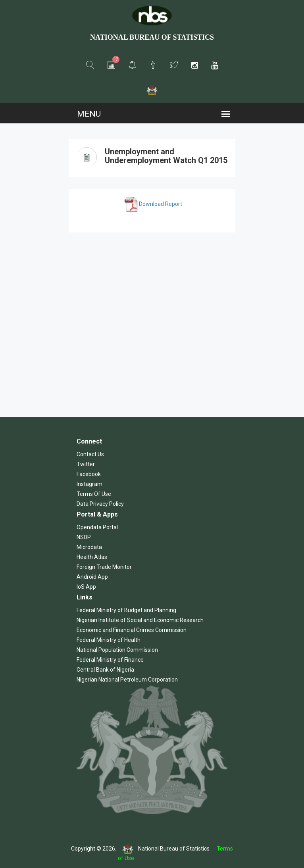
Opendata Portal (97, 527)
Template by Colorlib (161, 858)
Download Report (153, 204)
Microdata (89, 547)
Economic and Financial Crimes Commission (132, 630)
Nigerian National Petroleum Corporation (127, 680)
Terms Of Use (94, 494)
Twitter (86, 464)
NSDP (84, 537)
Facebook (89, 474)
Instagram (89, 484)
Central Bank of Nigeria (105, 670)
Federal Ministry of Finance (110, 660)
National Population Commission (117, 650)
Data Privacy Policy (100, 504)
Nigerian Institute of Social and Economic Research (140, 620)
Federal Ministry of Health (109, 640)
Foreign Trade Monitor (104, 567)
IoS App (86, 587)
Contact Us (90, 454)
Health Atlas (92, 557)
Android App (92, 577)
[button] (90, 65)
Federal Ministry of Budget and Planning (126, 610)
